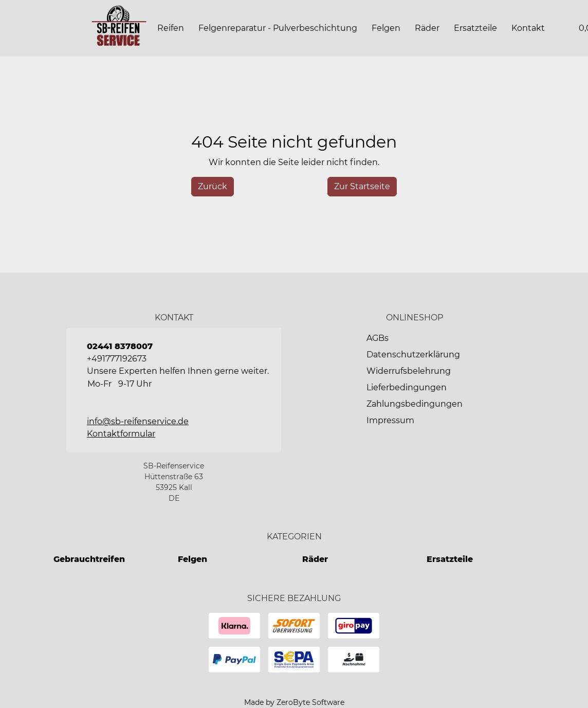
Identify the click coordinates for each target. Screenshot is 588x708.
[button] (528, 28)
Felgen (192, 559)
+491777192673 (117, 359)
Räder (315, 559)
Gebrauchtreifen (89, 559)
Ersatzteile (450, 559)
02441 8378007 (120, 346)
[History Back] (213, 187)
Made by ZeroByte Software (294, 702)
